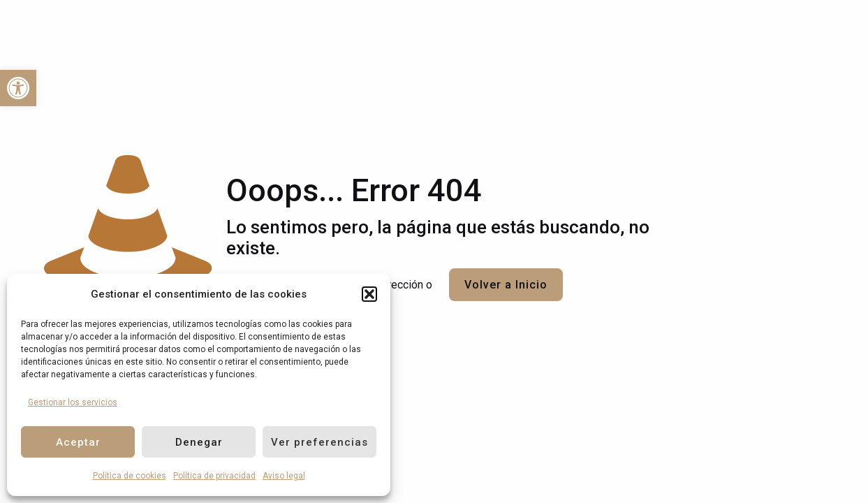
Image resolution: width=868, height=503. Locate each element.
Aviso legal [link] (284, 476)
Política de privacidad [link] (214, 476)
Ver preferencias (319, 442)
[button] (369, 294)
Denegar (199, 442)
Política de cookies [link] (130, 476)
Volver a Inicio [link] (506, 285)
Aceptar (78, 442)
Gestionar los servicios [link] (73, 402)
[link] (18, 88)
